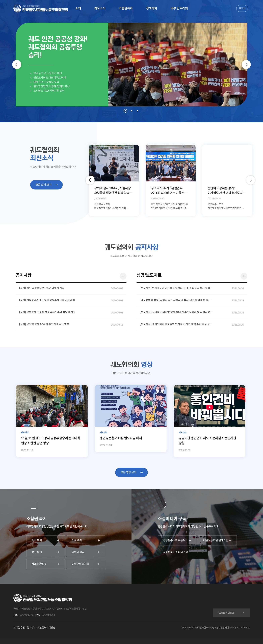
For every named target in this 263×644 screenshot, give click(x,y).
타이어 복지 (86, 552)
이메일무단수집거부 (24, 627)
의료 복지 (86, 540)
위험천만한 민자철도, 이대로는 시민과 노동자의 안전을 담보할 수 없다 (113, 191)
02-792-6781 (26, 615)
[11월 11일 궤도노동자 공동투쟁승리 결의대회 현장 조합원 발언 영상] (52, 421)
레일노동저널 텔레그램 (217, 540)
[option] (114, 180)
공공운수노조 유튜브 (177, 540)
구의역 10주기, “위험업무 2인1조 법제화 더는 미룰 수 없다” (224, 191)
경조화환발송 (46, 564)
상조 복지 (46, 552)
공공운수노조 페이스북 (177, 552)
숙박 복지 (46, 540)
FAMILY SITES (226, 613)
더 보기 (122, 276)
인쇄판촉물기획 (86, 564)
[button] (90, 180)
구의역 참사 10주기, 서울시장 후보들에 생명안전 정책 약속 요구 (169, 191)
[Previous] (17, 65)
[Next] (246, 65)
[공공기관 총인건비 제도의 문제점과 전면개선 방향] (210, 421)
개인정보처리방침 (46, 627)
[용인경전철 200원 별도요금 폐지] (131, 419)
